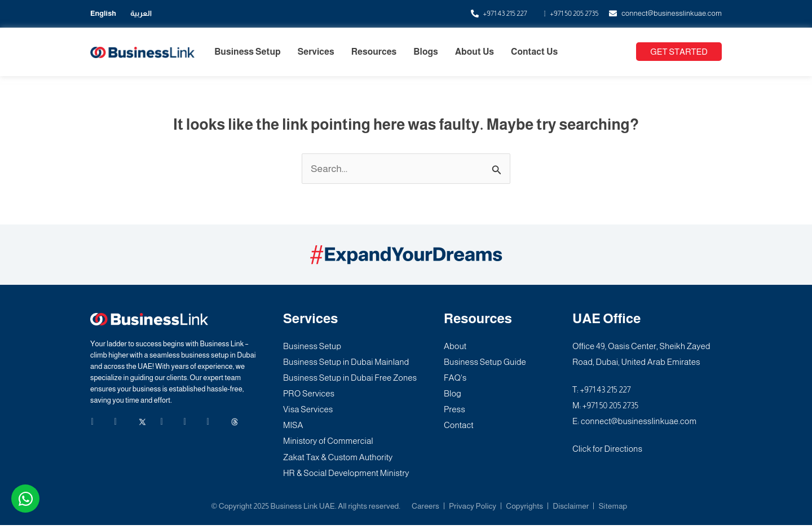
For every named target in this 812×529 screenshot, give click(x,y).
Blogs (425, 52)
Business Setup (248, 52)
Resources (374, 52)
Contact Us (534, 52)
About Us (475, 52)
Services (316, 52)
